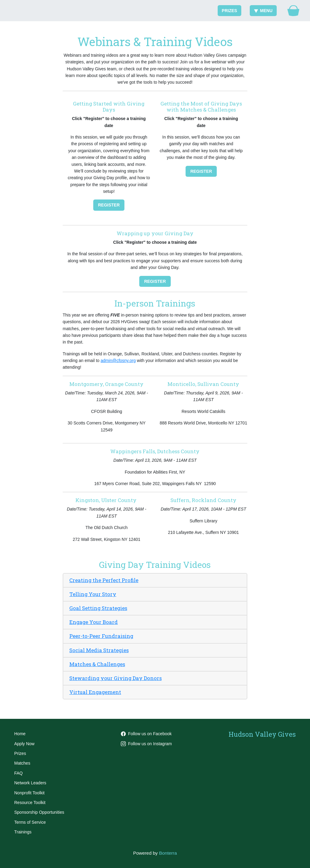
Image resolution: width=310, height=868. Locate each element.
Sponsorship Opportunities (39, 812)
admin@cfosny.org (118, 360)
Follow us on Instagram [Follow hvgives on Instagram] (146, 744)
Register (109, 205)
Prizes (230, 11)
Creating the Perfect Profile (104, 580)
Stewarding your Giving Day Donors (115, 678)
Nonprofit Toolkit (29, 793)
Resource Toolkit (30, 803)
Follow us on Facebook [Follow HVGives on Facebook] (146, 734)
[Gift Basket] (293, 11)
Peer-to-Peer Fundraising (101, 636)
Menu (263, 11)
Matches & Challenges (97, 664)
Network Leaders (30, 783)
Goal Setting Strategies (98, 608)
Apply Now (24, 744)
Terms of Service (30, 822)
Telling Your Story (93, 594)
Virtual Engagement (95, 692)
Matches (22, 763)
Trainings (23, 832)
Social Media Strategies (99, 650)
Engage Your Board (94, 622)
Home (20, 734)
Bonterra (168, 853)
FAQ (18, 773)
